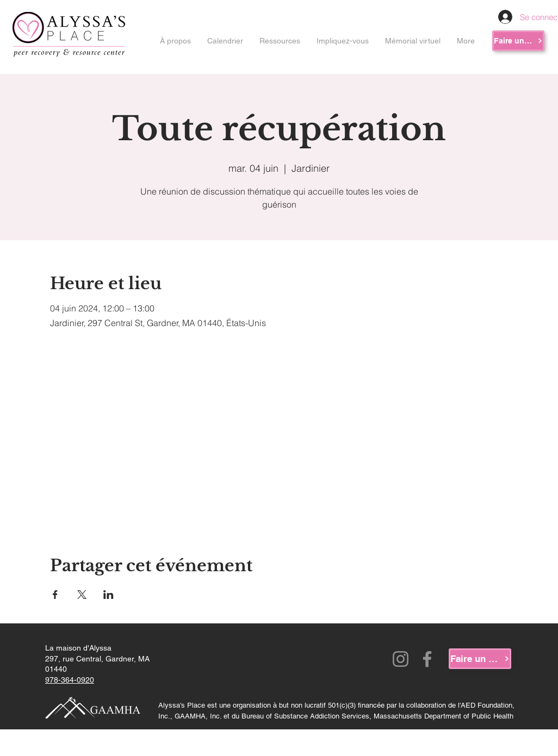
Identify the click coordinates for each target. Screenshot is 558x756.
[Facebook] (427, 659)
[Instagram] (401, 659)
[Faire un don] (518, 41)
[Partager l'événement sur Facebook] (55, 595)
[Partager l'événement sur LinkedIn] (108, 595)
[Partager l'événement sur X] (82, 595)
